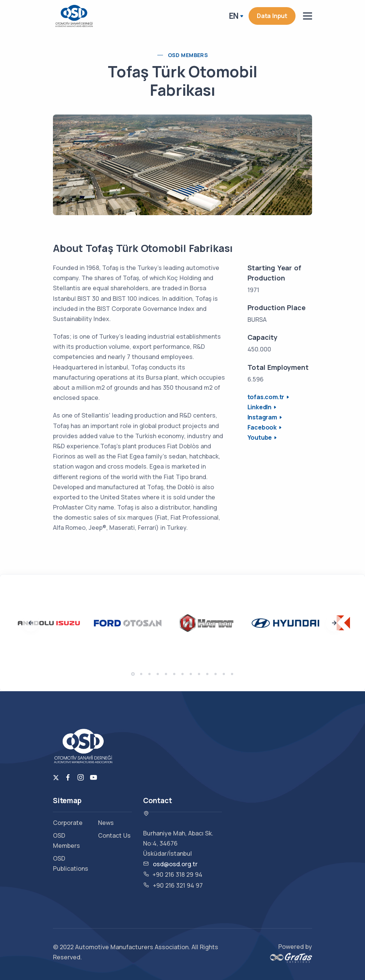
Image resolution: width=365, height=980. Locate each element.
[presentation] (31, 623)
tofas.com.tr (266, 397)
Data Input (272, 16)
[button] (133, 674)
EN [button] (234, 16)
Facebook (262, 427)
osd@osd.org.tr (175, 864)
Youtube (260, 437)
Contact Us (114, 835)
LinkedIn (259, 407)
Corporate (68, 823)
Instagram (262, 417)
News (106, 823)
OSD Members (188, 55)
